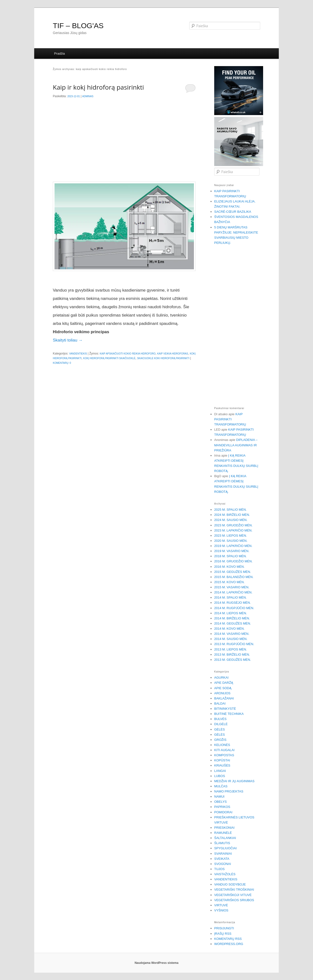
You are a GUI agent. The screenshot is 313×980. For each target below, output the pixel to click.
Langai (220, 771)
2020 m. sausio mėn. (231, 541)
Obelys (220, 802)
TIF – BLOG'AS (78, 26)
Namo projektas (229, 791)
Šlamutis (222, 843)
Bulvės (220, 719)
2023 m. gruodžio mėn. (233, 525)
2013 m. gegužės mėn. (233, 660)
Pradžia (59, 53)
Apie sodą (223, 688)
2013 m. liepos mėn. (231, 649)
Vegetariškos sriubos (234, 900)
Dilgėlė (221, 724)
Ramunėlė (223, 833)
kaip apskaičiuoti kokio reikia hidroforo (128, 354)
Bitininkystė (225, 709)
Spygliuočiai (225, 848)
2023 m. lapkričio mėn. (233, 530)
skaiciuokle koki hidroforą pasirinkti (163, 358)
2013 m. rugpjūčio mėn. (234, 644)
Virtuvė (221, 905)
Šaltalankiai (225, 838)
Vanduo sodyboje (230, 884)
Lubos (220, 776)
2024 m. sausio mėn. (231, 520)
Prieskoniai (224, 828)
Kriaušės (222, 765)
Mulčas (221, 786)
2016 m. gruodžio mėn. (233, 561)
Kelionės (222, 745)
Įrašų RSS (223, 934)
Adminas (88, 96)
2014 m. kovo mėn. (229, 629)
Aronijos (222, 693)
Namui (219, 797)
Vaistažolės (225, 874)
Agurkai (221, 678)
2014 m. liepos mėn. (231, 613)
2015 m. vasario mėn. (232, 587)
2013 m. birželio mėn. (232, 655)
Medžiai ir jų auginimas (234, 781)
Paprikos (222, 807)
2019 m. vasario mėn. (232, 551)
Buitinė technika (229, 714)
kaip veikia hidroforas (173, 354)
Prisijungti (224, 928)
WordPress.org (229, 944)
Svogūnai (223, 864)
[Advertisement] (124, 142)
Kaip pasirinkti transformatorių (230, 419)
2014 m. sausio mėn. (231, 639)
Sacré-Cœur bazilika (233, 212)
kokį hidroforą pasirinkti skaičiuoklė (109, 358)
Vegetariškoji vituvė (233, 895)
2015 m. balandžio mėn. (234, 577)
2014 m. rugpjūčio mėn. (234, 608)
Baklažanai (224, 698)
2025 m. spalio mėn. (230, 510)
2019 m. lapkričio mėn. (233, 546)
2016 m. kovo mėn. (229, 567)
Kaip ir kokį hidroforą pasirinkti (98, 87)
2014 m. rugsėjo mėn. (233, 603)
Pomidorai (223, 812)
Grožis (220, 740)
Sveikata (222, 859)
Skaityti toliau (68, 340)
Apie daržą (224, 683)
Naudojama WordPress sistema (156, 963)
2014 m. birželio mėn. (232, 618)
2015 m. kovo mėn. (229, 582)
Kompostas (224, 755)
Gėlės (219, 729)
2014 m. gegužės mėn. (233, 623)
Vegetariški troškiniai (234, 890)
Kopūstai (222, 760)
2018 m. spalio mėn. (230, 556)
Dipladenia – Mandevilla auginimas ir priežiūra (236, 445)
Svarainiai (223, 854)
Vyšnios (221, 910)
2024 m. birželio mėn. (232, 515)
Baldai (220, 703)
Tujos (219, 869)
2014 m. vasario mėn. (232, 634)
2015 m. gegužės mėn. (233, 572)
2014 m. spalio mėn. (230, 597)
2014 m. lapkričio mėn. (233, 592)
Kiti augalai (224, 750)
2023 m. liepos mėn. (231, 536)
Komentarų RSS (228, 939)
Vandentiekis (78, 354)
